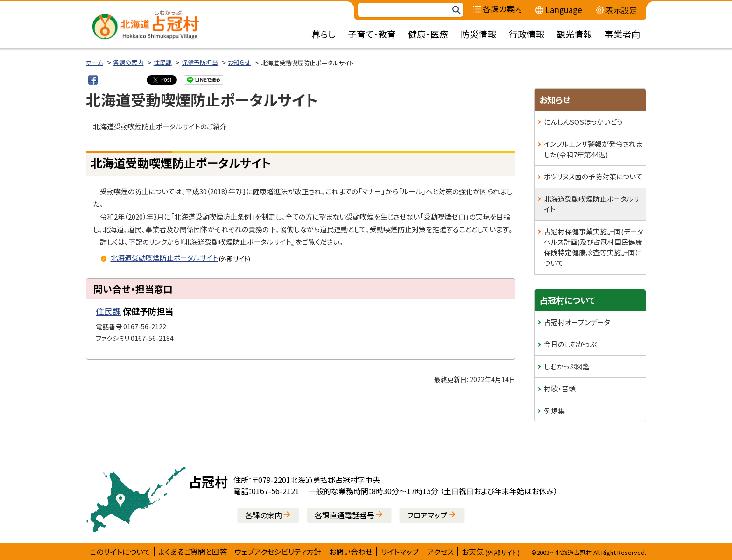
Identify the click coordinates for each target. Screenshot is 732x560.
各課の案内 (128, 62)
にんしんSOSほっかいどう (583, 122)
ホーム (95, 62)
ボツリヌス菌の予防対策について (593, 176)
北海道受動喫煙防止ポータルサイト (592, 204)
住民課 (163, 62)
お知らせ (239, 62)
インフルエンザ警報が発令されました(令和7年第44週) (593, 149)
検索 (456, 10)
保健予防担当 (200, 62)
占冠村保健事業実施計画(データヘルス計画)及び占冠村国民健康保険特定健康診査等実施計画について (594, 247)
